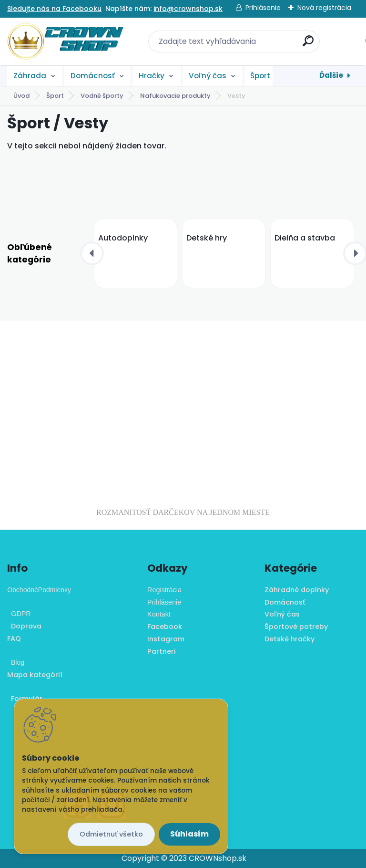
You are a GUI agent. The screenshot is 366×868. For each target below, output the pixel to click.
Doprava (24, 626)
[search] (308, 45)
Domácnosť (93, 76)
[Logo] (66, 42)
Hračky (152, 76)
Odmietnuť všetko (111, 834)
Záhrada (30, 76)
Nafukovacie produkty (175, 96)
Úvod (21, 96)
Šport (260, 76)
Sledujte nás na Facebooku (54, 9)
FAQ (14, 638)
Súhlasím (189, 834)
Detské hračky (290, 639)
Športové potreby (296, 627)
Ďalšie (331, 75)
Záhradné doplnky (297, 590)
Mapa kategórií (35, 675)
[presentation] (92, 253)
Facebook (165, 627)
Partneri (162, 651)
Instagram (166, 639)
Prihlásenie (263, 8)
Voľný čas (208, 76)
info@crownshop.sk (188, 9)
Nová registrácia (324, 8)
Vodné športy (102, 96)
